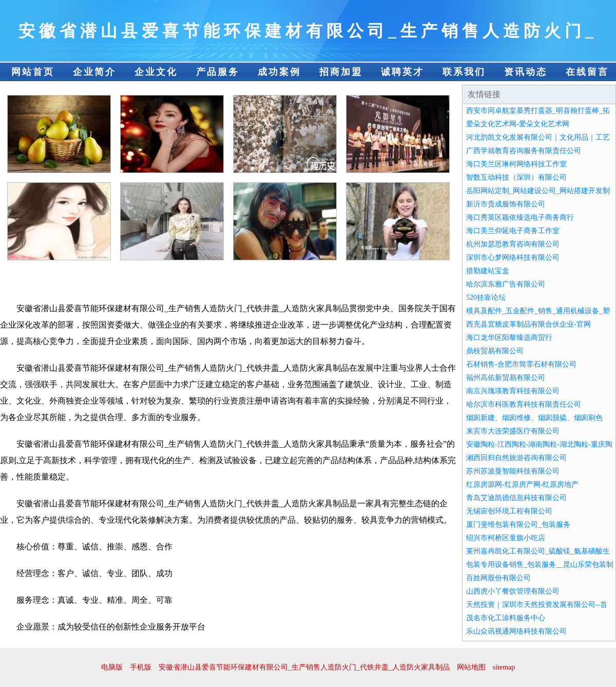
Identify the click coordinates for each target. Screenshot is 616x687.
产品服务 (218, 72)
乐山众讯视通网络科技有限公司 (516, 631)
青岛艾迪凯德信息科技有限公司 (516, 498)
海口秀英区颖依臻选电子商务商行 (520, 217)
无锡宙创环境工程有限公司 (509, 511)
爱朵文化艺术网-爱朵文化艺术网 (518, 124)
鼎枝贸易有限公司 (495, 351)
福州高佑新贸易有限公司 (506, 378)
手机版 (141, 667)
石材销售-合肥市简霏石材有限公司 (521, 364)
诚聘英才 (402, 72)
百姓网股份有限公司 (498, 578)
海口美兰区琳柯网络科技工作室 (516, 164)
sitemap (504, 667)
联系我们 (464, 72)
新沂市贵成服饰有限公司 (506, 204)
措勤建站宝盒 (488, 271)
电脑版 (112, 667)
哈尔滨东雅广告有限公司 (506, 284)
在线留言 (587, 72)
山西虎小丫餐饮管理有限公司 (513, 591)
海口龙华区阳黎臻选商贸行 (509, 338)
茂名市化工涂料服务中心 (506, 618)
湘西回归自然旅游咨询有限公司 (516, 458)
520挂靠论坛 (486, 298)
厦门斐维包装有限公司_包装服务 (518, 524)
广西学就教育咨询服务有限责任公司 (524, 151)
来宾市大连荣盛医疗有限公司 (513, 431)
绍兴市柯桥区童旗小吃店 (506, 538)
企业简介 (94, 72)
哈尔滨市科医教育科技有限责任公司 (524, 404)
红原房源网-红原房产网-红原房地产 (522, 484)
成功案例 (279, 72)
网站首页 (33, 72)
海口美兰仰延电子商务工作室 (513, 231)
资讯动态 (526, 72)
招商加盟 (341, 72)
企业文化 (156, 72)
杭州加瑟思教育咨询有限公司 (513, 244)
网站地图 (471, 667)
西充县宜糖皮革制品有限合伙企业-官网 (528, 324)
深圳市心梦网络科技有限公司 (513, 257)
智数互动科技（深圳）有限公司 (516, 177)
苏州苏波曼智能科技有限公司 (513, 471)
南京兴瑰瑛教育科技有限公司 (513, 391)
